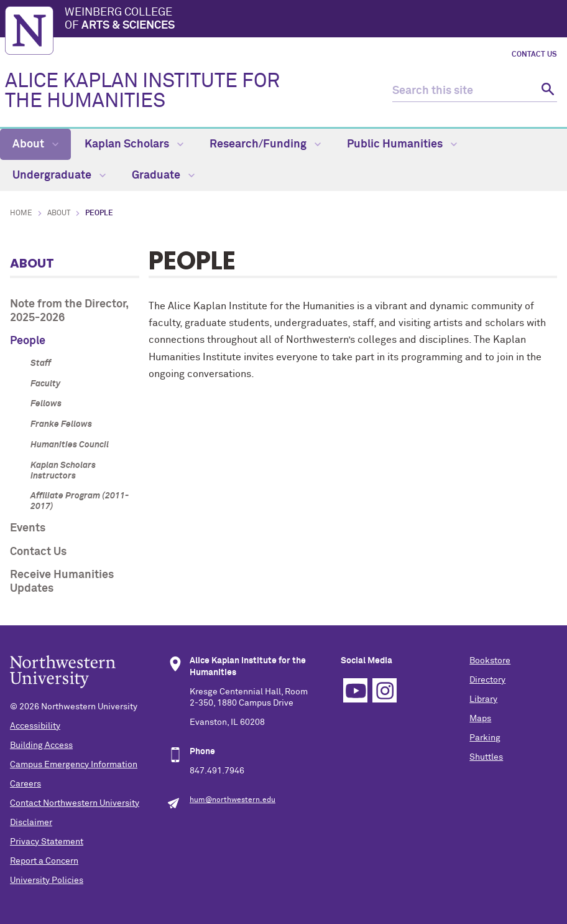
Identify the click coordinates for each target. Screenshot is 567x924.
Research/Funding (265, 144)
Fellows (46, 404)
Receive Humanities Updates (62, 582)
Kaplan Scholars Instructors (63, 471)
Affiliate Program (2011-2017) (80, 501)
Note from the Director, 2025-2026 (69, 311)
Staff (41, 363)
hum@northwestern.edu (233, 800)
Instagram (385, 690)
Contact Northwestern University (75, 803)
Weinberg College (313, 20)
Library (483, 699)
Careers (25, 784)
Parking (485, 738)
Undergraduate (59, 175)
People (28, 341)
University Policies (47, 880)
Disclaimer (31, 823)
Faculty (45, 384)
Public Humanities (402, 144)
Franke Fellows (61, 424)
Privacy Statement (47, 842)
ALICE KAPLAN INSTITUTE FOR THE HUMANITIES (142, 91)
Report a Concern (44, 861)
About (35, 144)
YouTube (355, 690)
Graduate (163, 175)
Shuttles (486, 757)
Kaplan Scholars (134, 144)
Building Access (41, 745)
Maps (480, 719)
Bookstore (490, 661)
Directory (487, 680)
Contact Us (534, 55)
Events (28, 528)
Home (21, 213)
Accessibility (35, 726)
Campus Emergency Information (74, 765)
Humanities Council (70, 445)
